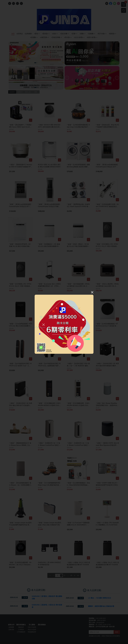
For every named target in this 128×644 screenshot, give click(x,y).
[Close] (92, 292)
